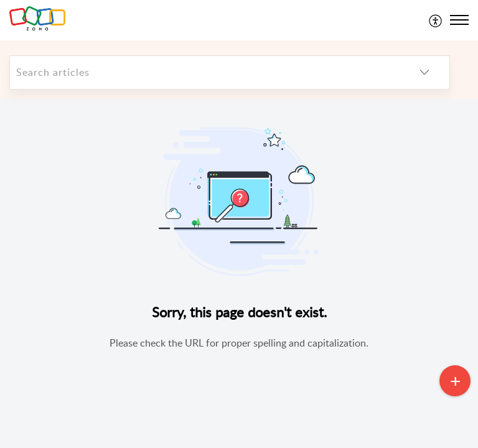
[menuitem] (436, 20)
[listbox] (424, 72)
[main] (239, 273)
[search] (205, 72)
